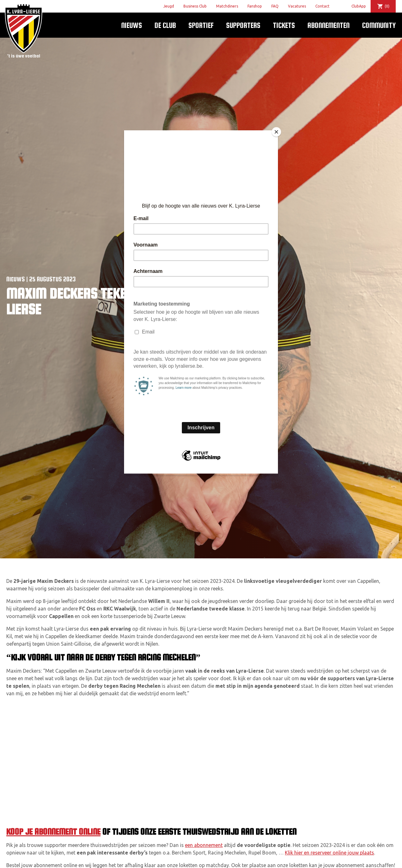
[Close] (276, 132)
